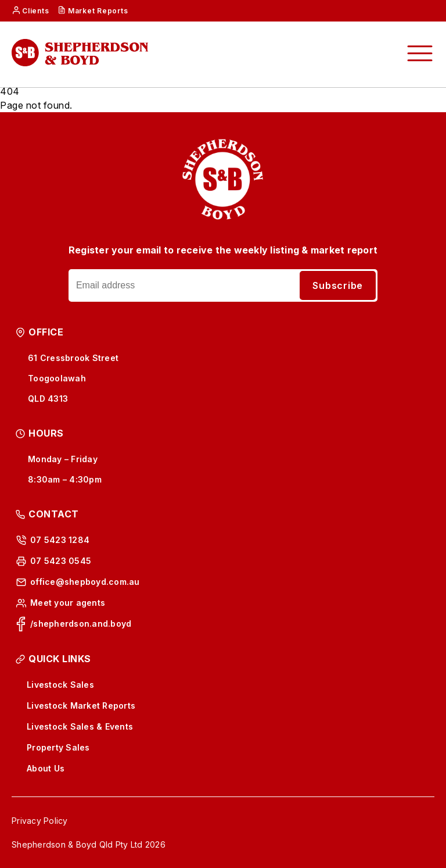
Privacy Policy (40, 821)
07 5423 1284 (60, 540)
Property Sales (58, 747)
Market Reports (98, 11)
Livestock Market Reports (81, 706)
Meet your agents (68, 603)
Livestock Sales (60, 685)
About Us (46, 768)
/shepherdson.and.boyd (81, 624)
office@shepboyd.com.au (85, 582)
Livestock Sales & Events (80, 726)
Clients (35, 11)
